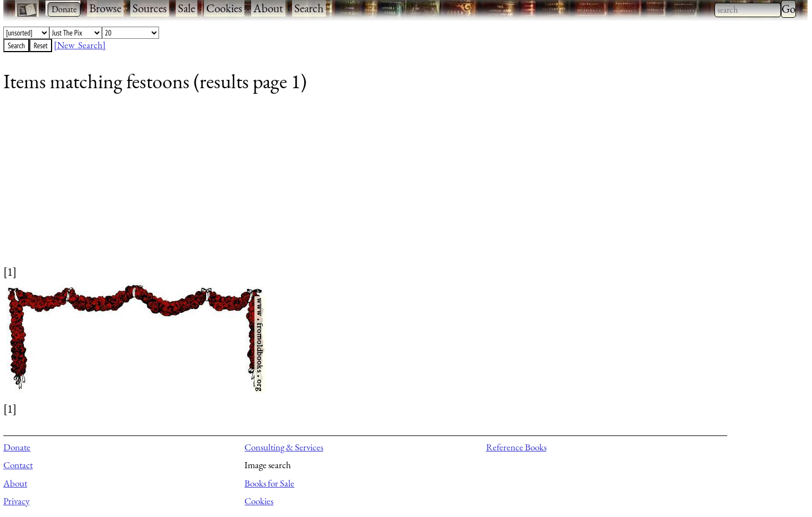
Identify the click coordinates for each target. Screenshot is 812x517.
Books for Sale (269, 483)
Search (309, 8)
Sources (150, 8)
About (268, 8)
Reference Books (516, 447)
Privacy (16, 501)
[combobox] (748, 10)
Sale (187, 8)
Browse (105, 8)
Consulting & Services (284, 447)
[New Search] (80, 45)
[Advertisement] (336, 186)
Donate (17, 447)
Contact (18, 465)
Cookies (224, 8)
